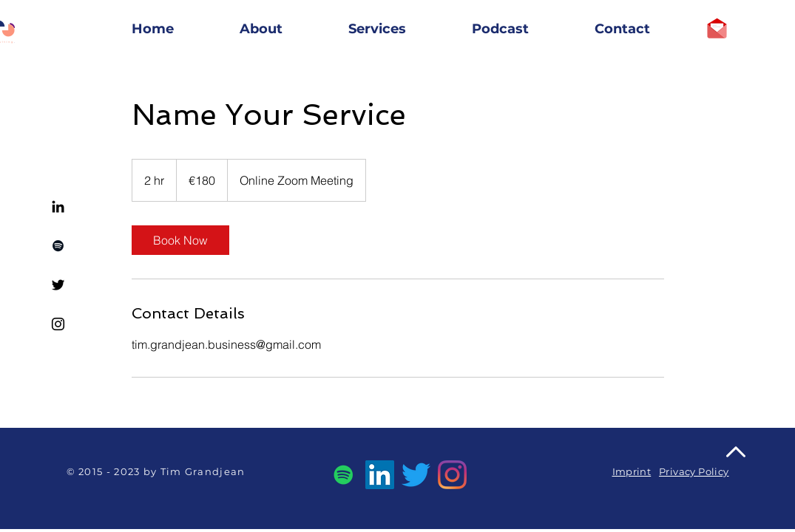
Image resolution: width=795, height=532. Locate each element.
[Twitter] (58, 285)
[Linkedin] (58, 207)
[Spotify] (58, 246)
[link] (180, 240)
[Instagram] (58, 324)
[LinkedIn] (380, 475)
